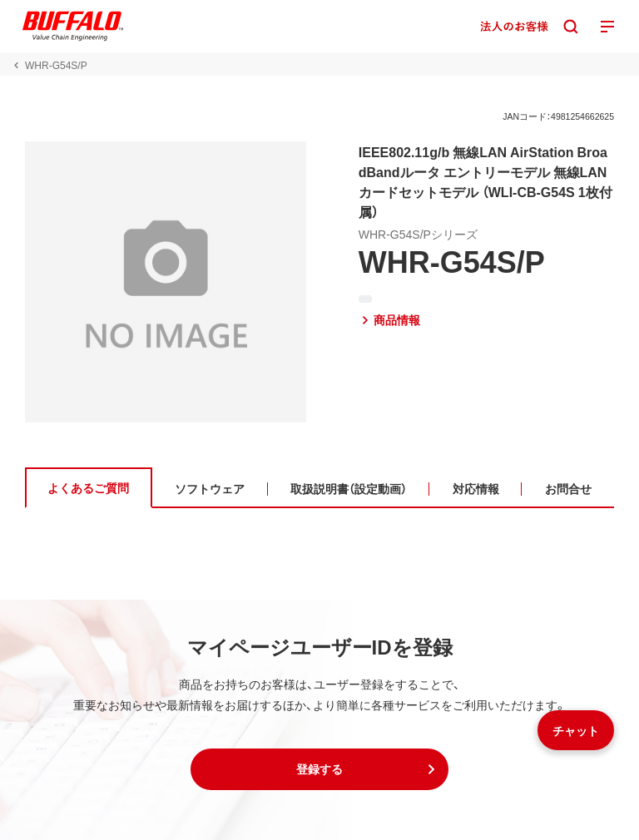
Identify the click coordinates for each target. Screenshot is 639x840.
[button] (319, 769)
